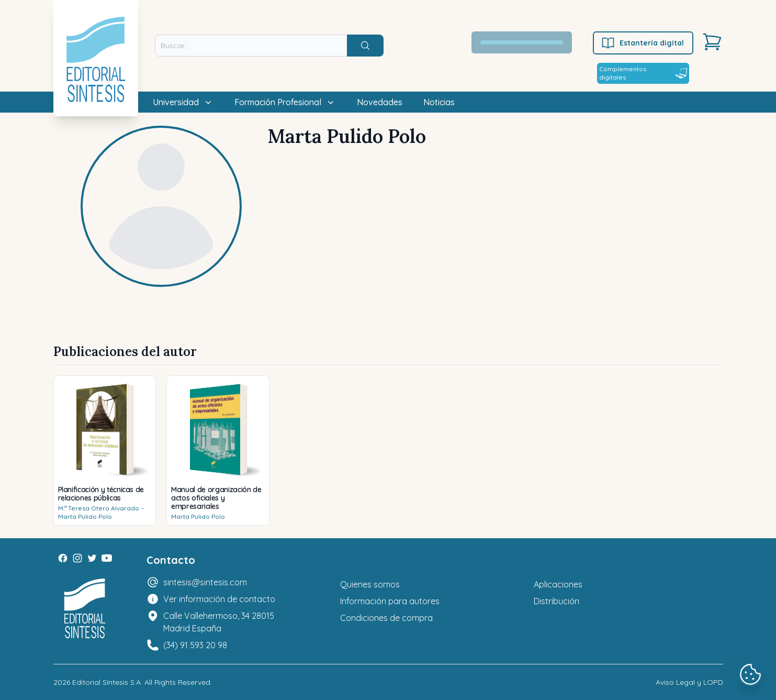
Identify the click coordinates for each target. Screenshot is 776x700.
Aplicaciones (558, 584)
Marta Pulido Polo (85, 516)
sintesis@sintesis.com (205, 582)
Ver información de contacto (219, 599)
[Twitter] (92, 558)
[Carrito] (712, 42)
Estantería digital (642, 43)
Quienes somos (370, 584)
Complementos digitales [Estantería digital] (643, 73)
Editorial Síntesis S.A (106, 682)
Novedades (380, 102)
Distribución (556, 601)
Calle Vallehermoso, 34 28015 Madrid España (219, 622)
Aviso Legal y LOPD (689, 682)
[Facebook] (63, 558)
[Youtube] (107, 558)
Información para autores (390, 601)
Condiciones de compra (386, 618)
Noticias (439, 102)
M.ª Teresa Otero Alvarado (99, 508)
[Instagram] (77, 558)
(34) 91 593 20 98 (195, 645)
